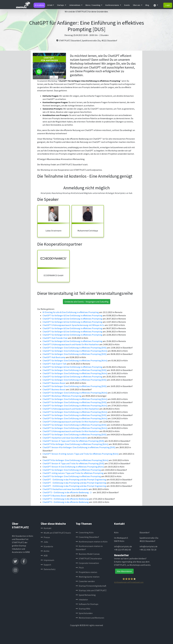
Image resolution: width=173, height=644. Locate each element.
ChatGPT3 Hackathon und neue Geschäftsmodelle (66, 489)
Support (46, 565)
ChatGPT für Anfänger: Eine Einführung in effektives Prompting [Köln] (75, 351)
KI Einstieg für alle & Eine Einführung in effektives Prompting (71, 312)
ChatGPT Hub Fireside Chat (55, 338)
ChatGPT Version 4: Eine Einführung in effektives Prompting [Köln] (73, 467)
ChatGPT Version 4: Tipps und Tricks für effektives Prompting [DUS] (74, 441)
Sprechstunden (84, 613)
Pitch (80, 568)
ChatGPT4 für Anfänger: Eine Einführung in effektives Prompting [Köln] (76, 444)
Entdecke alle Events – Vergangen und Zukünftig (87, 302)
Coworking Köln (85, 532)
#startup (66, 193)
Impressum (47, 560)
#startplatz (46, 193)
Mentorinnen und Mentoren (90, 618)
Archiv (45, 551)
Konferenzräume (112, 5)
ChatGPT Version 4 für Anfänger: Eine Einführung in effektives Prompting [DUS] (79, 447)
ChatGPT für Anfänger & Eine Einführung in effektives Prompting (73, 315)
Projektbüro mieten (86, 572)
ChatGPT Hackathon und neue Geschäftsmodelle (65, 438)
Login (168, 5)
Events (127, 5)
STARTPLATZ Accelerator (89, 558)
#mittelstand (77, 193)
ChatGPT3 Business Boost (55, 496)
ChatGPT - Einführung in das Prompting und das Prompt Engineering (75, 480)
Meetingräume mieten (88, 577)
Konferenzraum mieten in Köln (92, 542)
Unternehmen (75, 5)
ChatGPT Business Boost (54, 383)
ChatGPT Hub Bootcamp (54, 357)
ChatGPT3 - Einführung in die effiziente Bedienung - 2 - (68, 492)
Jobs (44, 542)
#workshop (57, 193)
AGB (44, 556)
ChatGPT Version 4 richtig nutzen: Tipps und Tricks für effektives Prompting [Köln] (81, 454)
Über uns (137, 5)
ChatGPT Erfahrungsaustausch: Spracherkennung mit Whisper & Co (74, 325)
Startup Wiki (83, 609)
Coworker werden (85, 581)
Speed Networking (86, 595)
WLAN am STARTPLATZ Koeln (56, 533)
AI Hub (50, 5)
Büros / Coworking (93, 5)
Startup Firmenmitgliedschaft (91, 586)
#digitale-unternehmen (95, 193)
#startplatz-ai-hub (124, 193)
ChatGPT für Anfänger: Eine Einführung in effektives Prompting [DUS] (75, 348)
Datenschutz (48, 569)
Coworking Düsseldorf (87, 537)
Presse (45, 537)
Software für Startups (87, 604)
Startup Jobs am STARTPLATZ (91, 590)
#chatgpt (110, 193)
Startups (61, 5)
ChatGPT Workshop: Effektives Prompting (62, 396)
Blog (147, 5)
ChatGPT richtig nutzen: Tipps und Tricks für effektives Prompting (73, 473)
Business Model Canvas (88, 554)
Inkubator (82, 599)
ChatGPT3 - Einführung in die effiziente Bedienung (66, 499)
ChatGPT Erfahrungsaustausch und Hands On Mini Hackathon (71, 344)
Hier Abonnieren (124, 571)
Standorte (47, 546)
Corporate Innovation (87, 563)
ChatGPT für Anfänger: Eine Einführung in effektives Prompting (72, 470)
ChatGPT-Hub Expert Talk (55, 364)
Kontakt (46, 528)
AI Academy (39, 5)
